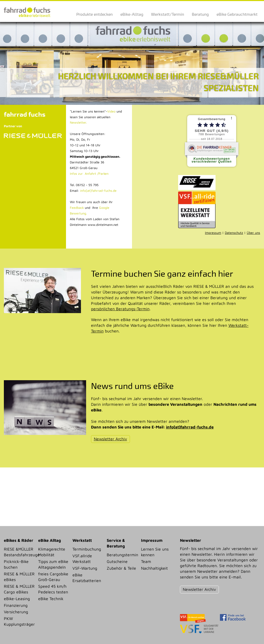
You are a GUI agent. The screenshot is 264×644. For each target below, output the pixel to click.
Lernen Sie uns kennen (155, 552)
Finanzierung (16, 605)
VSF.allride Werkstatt (82, 559)
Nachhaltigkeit (154, 568)
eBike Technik (51, 599)
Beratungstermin (122, 555)
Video (111, 111)
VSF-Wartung (85, 568)
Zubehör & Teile (121, 568)
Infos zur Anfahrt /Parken (89, 174)
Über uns (253, 233)
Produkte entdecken (94, 14)
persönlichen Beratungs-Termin (120, 309)
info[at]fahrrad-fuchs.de (98, 191)
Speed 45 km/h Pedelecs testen (53, 589)
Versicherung (16, 612)
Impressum (213, 233)
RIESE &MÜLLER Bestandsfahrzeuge (19, 552)
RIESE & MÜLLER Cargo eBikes (19, 589)
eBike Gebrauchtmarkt (237, 14)
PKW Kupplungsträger (19, 621)
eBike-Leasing (17, 599)
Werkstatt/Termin (168, 14)
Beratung (200, 14)
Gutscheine (117, 561)
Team (146, 561)
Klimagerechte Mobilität (52, 552)
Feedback (77, 208)
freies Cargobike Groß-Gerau (53, 577)
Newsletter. (78, 122)
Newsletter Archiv (110, 439)
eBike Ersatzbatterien (87, 578)
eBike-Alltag (132, 14)
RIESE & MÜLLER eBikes (19, 577)
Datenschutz (234, 233)
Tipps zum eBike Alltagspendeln (53, 564)
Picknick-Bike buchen (16, 564)
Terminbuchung (87, 549)
